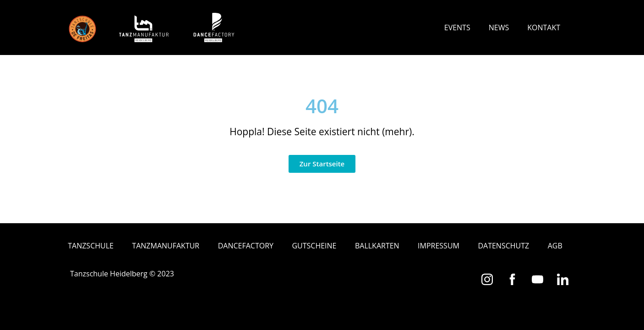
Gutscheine (314, 246)
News (499, 27)
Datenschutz (503, 246)
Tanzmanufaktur (166, 246)
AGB (555, 246)
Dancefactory (246, 246)
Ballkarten (377, 246)
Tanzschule (91, 246)
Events (457, 27)
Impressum (439, 246)
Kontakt (544, 27)
